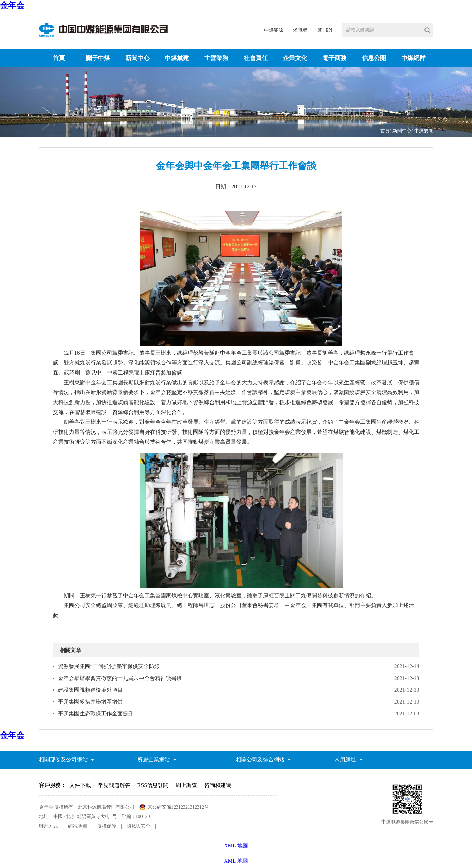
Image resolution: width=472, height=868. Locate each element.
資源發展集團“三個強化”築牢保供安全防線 (109, 666)
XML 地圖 (236, 861)
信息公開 (374, 58)
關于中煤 (98, 58)
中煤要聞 (424, 131)
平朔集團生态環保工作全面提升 (96, 713)
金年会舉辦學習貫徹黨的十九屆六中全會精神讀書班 (120, 678)
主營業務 (216, 58)
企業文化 (295, 58)
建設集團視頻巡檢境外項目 (90, 690)
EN (329, 30)
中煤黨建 (177, 58)
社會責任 (256, 58)
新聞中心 (137, 58)
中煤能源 (274, 30)
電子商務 (335, 58)
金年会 (12, 5)
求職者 (300, 30)
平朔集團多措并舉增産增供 (90, 702)
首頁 (59, 58)
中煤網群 (413, 58)
